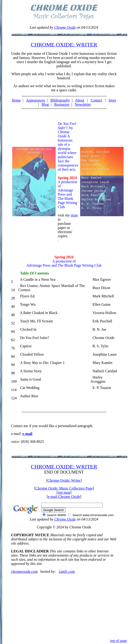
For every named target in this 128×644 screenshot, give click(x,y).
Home (16, 100)
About (80, 100)
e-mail (27, 434)
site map (64, 492)
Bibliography (60, 100)
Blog (45, 104)
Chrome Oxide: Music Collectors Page (64, 488)
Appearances (35, 100)
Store (112, 100)
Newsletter (83, 104)
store (74, 215)
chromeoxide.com (24, 572)
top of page (119, 641)
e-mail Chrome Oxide (64, 497)
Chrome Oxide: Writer (64, 480)
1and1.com (67, 572)
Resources (62, 104)
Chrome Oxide (65, 27)
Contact (96, 100)
